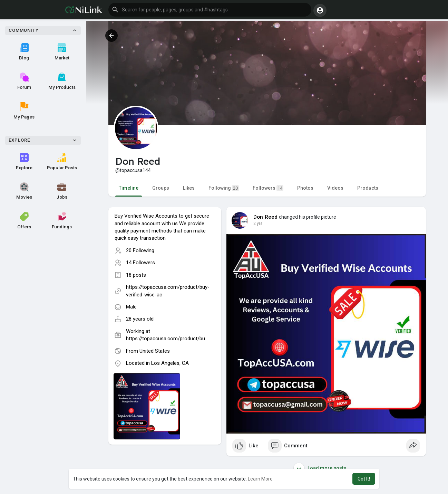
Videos (335, 188)
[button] (210, 10)
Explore (24, 162)
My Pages (24, 111)
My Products (62, 81)
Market (62, 52)
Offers (24, 221)
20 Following (140, 250)
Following (224, 188)
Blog (24, 52)
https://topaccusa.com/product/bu (165, 339)
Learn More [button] (260, 479)
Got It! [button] (364, 479)
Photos (305, 188)
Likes (189, 188)
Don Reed (266, 217)
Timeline (129, 188)
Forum (24, 81)
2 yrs (258, 224)
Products (368, 188)
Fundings (62, 221)
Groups (161, 188)
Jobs (62, 191)
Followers (268, 188)
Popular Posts (62, 162)
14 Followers (140, 263)
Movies (24, 191)
